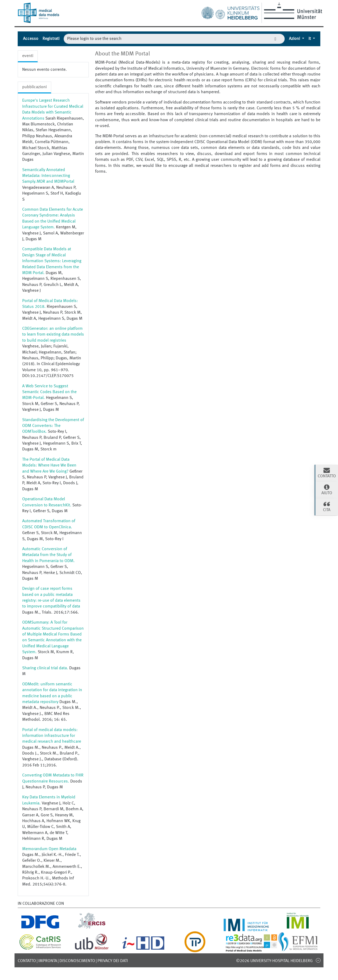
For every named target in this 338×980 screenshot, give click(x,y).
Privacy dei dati (113, 961)
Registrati (51, 39)
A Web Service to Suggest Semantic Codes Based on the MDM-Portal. (49, 392)
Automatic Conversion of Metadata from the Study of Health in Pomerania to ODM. (48, 555)
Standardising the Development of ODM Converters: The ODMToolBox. (53, 426)
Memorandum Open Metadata (49, 849)
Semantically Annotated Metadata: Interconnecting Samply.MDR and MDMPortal (48, 176)
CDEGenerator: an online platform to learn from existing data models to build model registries (53, 335)
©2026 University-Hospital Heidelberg (274, 961)
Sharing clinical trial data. (45, 668)
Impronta (48, 961)
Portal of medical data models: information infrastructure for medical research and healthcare (52, 736)
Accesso (31, 39)
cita (327, 506)
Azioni (295, 39)
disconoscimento (77, 961)
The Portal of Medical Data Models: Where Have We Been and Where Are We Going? (49, 466)
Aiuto (327, 489)
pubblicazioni (34, 87)
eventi (28, 56)
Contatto (27, 961)
